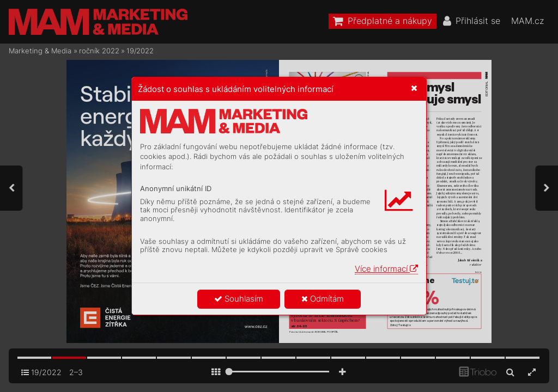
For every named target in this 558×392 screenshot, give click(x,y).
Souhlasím (239, 299)
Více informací (386, 269)
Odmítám (323, 299)
